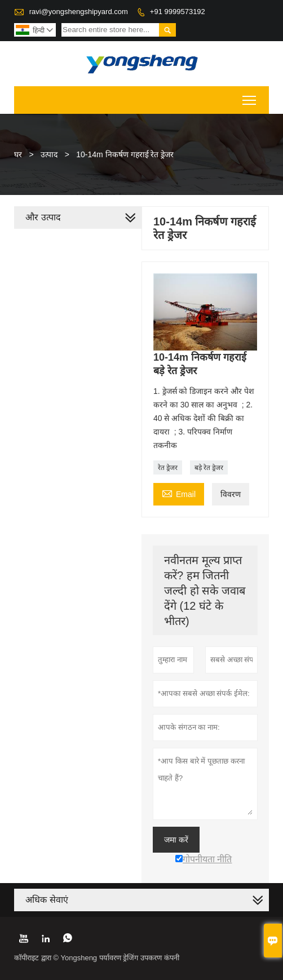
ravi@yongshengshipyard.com (79, 12)
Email (179, 493)
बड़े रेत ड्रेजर (209, 468)
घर (18, 154)
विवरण (231, 494)
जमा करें (176, 840)
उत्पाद (49, 154)
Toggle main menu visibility (250, 97)
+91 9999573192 (178, 12)
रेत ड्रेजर (168, 468)
